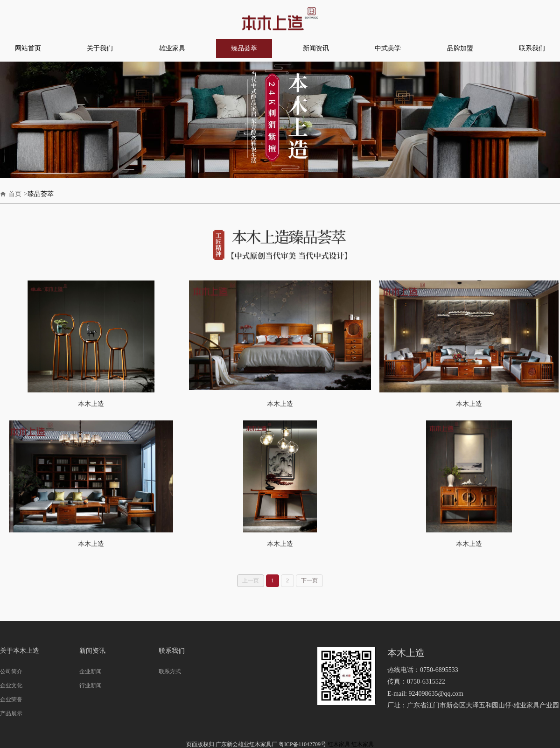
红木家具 (339, 744)
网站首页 (28, 48)
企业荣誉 (11, 699)
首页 (15, 194)
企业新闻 (91, 671)
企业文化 (11, 685)
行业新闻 (91, 685)
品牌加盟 (460, 48)
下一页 (309, 580)
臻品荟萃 (244, 48)
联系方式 (170, 671)
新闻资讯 (316, 48)
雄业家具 (172, 48)
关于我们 (100, 48)
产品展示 (11, 713)
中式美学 (388, 48)
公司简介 (11, 671)
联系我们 (532, 48)
